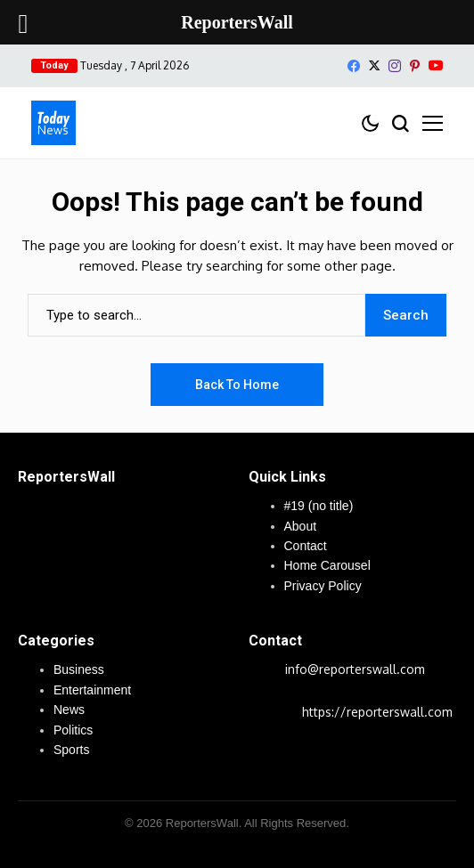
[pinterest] (415, 66)
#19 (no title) (319, 506)
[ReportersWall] (53, 123)
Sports (71, 750)
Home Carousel (327, 565)
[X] (374, 65)
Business (79, 669)
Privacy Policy (323, 586)
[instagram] (395, 66)
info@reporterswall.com (355, 669)
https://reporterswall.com (377, 712)
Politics (73, 730)
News (69, 710)
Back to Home (237, 385)
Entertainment (92, 690)
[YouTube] (436, 65)
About (301, 526)
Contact (306, 546)
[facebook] (354, 66)
